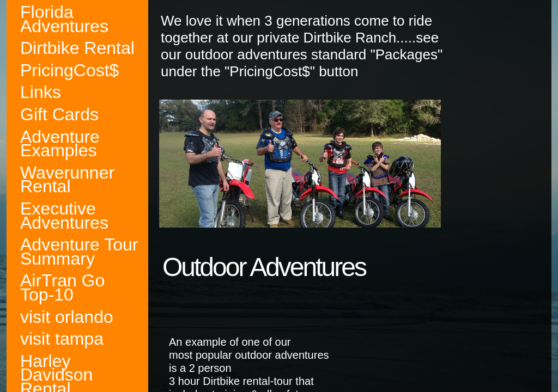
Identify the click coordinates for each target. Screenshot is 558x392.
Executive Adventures (64, 216)
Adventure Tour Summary (79, 252)
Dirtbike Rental (77, 48)
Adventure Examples (60, 144)
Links (41, 92)
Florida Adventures (64, 19)
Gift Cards (59, 115)
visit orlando (67, 317)
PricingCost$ (69, 71)
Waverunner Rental (67, 180)
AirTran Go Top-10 (62, 288)
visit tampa (62, 339)
